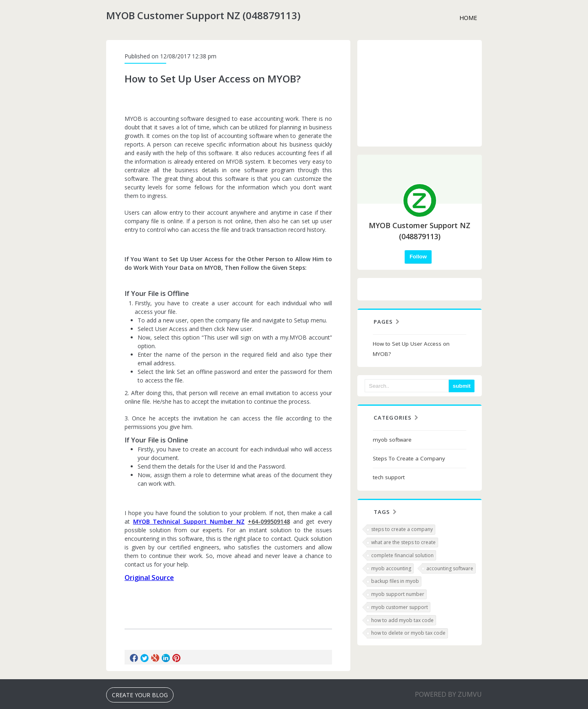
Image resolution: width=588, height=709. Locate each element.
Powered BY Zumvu (448, 694)
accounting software (450, 568)
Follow (418, 257)
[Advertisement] (420, 93)
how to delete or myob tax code (408, 633)
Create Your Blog (140, 695)
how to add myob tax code (402, 620)
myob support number (398, 594)
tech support (389, 477)
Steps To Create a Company (409, 458)
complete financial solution (402, 555)
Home (468, 18)
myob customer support (400, 607)
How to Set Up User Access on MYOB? (411, 349)
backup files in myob (395, 581)
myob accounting (391, 568)
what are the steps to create (403, 542)
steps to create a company (402, 529)
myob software (392, 440)
